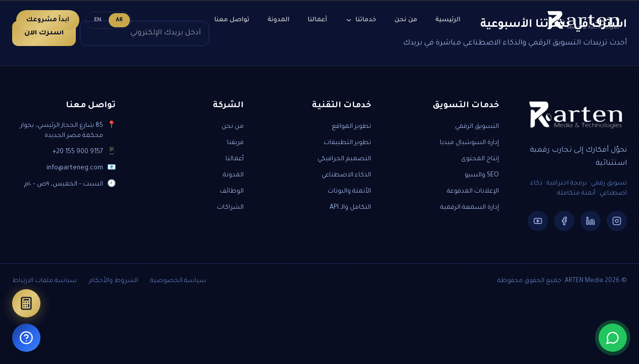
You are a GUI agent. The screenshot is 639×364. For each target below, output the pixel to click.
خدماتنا (361, 20)
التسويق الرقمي (477, 127)
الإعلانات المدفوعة (473, 192)
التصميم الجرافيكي (344, 159)
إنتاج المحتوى (480, 159)
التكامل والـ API (350, 208)
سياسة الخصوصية (178, 281)
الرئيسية (448, 20)
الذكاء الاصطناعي (346, 175)
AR (119, 20)
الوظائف (232, 192)
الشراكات (230, 208)
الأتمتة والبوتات (349, 192)
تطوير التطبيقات (347, 143)
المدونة (278, 20)
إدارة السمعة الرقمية (470, 208)
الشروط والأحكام (113, 281)
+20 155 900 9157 (78, 152)
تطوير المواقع (351, 127)
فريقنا (235, 143)
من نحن (406, 20)
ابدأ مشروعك (48, 20)
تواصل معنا (232, 20)
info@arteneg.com (75, 168)
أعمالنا (318, 20)
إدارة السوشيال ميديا (469, 143)
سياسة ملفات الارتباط (44, 281)
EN (98, 20)
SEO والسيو (482, 175)
